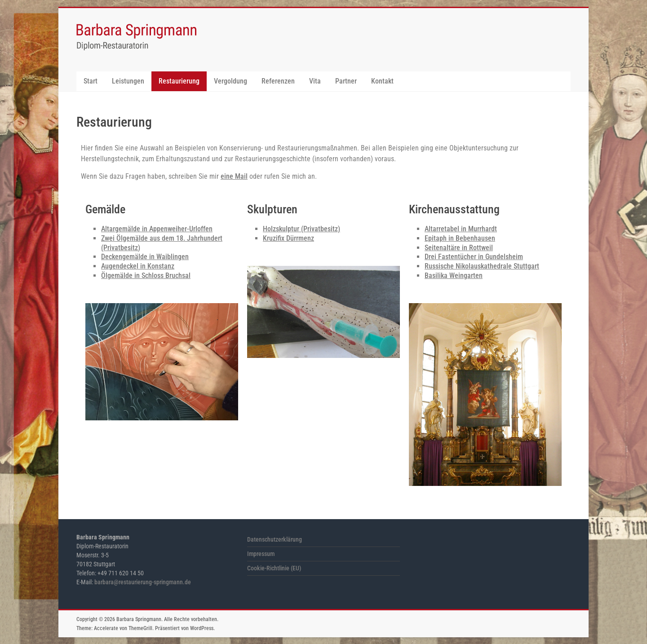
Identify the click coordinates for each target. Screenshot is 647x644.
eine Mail (234, 176)
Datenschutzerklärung (275, 539)
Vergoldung (230, 81)
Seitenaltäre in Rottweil (459, 248)
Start (91, 81)
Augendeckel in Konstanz (138, 266)
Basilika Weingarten (454, 276)
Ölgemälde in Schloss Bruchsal (146, 276)
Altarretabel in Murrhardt (461, 229)
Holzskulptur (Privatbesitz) (301, 229)
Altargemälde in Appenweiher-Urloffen (157, 229)
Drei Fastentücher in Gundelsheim (474, 257)
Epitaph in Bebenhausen (460, 238)
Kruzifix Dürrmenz (288, 238)
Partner (346, 81)
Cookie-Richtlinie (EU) (274, 568)
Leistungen (128, 81)
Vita (315, 81)
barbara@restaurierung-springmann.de (143, 582)
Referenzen (278, 81)
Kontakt (382, 81)
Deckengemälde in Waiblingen (145, 257)
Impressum (261, 554)
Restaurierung (179, 81)
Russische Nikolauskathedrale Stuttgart (482, 266)
